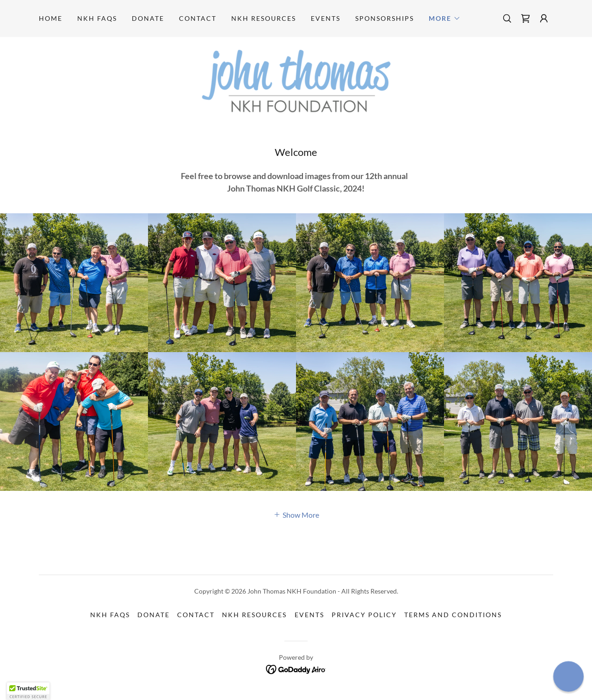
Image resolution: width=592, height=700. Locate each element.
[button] (445, 19)
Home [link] (51, 18)
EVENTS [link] (326, 18)
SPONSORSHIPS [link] (385, 18)
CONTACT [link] (198, 18)
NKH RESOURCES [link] (264, 18)
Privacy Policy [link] (364, 615)
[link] (525, 19)
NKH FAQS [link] (97, 18)
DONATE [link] (148, 18)
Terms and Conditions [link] (453, 615)
